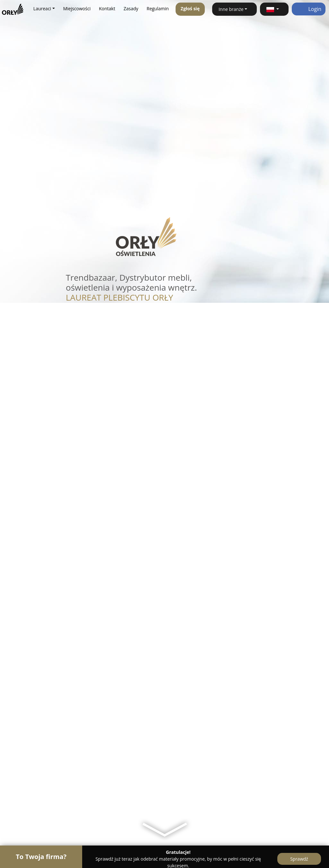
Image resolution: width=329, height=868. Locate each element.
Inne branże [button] (231, 9)
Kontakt (107, 9)
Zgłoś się (190, 9)
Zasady (131, 9)
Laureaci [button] (42, 9)
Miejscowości (77, 9)
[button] (274, 9)
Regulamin (158, 9)
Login (309, 9)
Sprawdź (299, 859)
